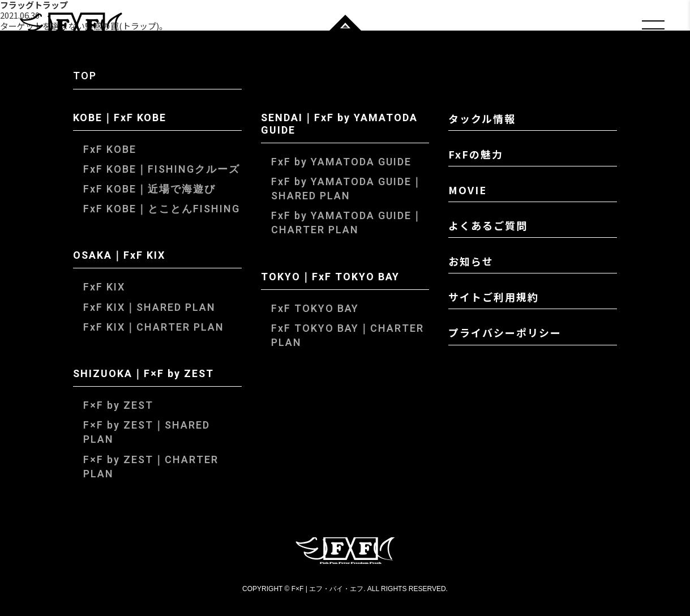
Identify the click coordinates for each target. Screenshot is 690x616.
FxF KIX (104, 287)
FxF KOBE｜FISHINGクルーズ (162, 170)
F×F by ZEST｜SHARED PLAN (147, 433)
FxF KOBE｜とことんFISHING (162, 209)
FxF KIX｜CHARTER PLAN (154, 328)
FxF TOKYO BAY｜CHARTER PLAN (348, 336)
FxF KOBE (110, 150)
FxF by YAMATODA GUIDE (341, 162)
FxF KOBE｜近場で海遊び (149, 189)
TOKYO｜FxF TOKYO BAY (330, 278)
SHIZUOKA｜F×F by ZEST (143, 375)
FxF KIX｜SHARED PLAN (149, 308)
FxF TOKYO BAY (315, 309)
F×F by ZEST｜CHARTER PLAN (151, 467)
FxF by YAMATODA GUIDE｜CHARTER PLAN (347, 223)
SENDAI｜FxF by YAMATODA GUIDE (339, 125)
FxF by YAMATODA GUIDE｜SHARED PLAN (347, 189)
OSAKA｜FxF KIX (119, 256)
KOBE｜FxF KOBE (120, 119)
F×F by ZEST (118, 406)
